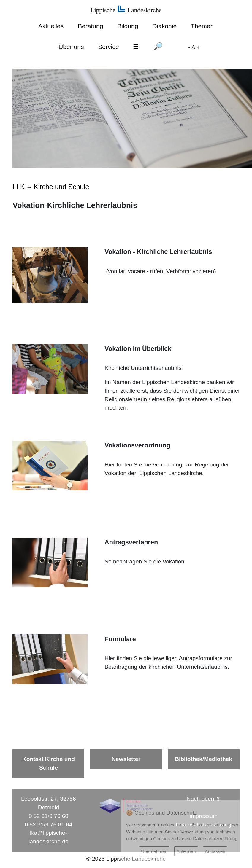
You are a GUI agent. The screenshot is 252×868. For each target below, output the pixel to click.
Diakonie (164, 26)
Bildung (128, 26)
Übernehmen (154, 851)
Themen (202, 26)
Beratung (91, 26)
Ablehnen (186, 851)
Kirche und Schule (61, 187)
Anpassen (215, 851)
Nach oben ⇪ (204, 799)
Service (108, 47)
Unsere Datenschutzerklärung (207, 838)
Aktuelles (51, 26)
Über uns (71, 47)
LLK (19, 187)
